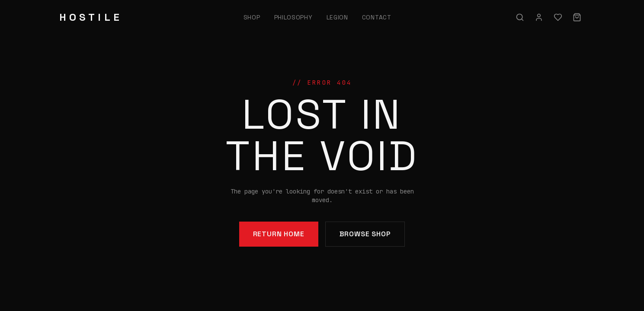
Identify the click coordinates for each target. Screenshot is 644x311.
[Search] (520, 17)
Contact (377, 17)
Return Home (279, 234)
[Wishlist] (558, 17)
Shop (252, 17)
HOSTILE (91, 17)
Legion (337, 17)
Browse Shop (365, 234)
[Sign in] (539, 17)
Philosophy (293, 17)
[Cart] (577, 17)
